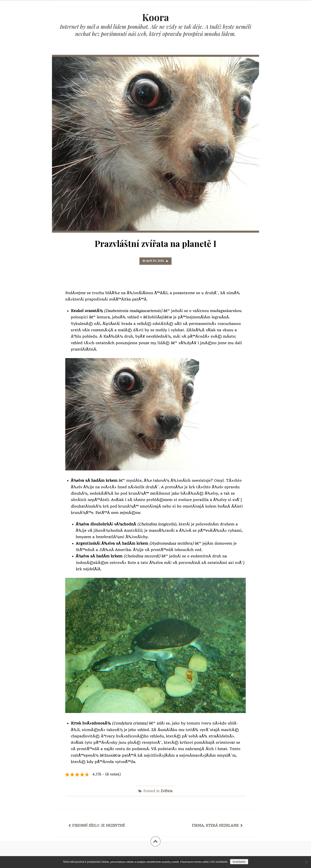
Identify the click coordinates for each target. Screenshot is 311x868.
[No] (306, 862)
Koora (155, 17)
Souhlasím (239, 862)
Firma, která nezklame (215, 826)
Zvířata (167, 791)
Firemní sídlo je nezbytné (99, 826)
